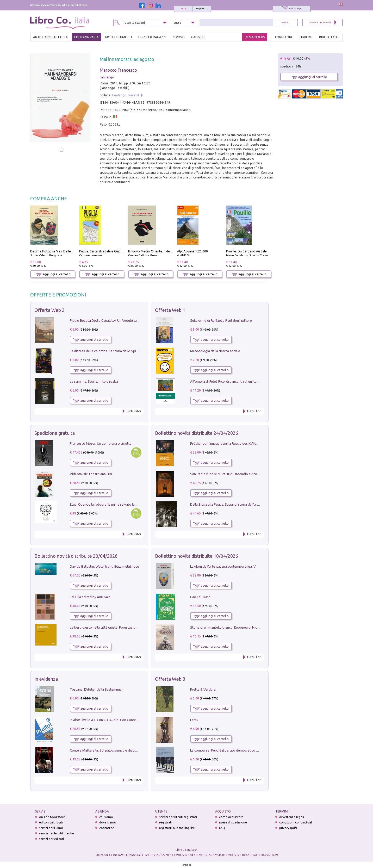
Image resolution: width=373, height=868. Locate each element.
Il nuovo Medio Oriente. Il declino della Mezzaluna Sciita (169, 251)
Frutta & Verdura (203, 689)
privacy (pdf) (288, 828)
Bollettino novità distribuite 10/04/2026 (197, 556)
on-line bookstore (52, 817)
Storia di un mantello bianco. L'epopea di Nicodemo (229, 627)
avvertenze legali (292, 817)
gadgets (198, 37)
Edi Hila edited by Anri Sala (90, 597)
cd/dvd (179, 37)
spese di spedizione (233, 822)
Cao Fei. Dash (200, 597)
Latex (194, 720)
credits (187, 865)
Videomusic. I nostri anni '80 (91, 474)
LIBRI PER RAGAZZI (152, 37)
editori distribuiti (51, 822)
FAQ (222, 828)
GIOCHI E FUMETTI (118, 37)
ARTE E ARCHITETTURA (50, 37)
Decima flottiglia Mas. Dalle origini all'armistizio (66, 251)
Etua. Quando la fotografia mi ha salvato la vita (105, 504)
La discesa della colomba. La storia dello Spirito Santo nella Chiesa (120, 351)
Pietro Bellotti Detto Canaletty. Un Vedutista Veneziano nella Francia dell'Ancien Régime (136, 320)
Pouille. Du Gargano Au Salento (249, 251)
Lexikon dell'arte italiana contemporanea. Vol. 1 (226, 566)
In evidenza (46, 679)
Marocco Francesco (118, 70)
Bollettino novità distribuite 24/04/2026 (197, 433)
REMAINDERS (255, 37)
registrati (202, 9)
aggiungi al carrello (53, 274)
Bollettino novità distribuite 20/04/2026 (76, 556)
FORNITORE (284, 37)
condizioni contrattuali (296, 822)
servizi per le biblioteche (57, 833)
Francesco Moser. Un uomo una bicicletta (101, 443)
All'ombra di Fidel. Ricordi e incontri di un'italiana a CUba (233, 381)
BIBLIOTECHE (329, 37)
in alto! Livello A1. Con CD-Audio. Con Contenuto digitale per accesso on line (127, 720)
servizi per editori (51, 839)
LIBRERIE (306, 37)
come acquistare (231, 817)
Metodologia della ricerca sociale (215, 351)
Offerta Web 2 (49, 310)
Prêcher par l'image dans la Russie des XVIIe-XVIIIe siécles (234, 443)
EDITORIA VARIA (86, 37)
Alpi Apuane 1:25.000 (192, 251)
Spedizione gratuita (55, 433)
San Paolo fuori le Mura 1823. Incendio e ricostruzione (231, 474)
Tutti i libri (133, 411)
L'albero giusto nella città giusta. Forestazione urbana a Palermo (118, 627)
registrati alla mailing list (177, 828)
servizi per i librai (51, 828)
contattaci (107, 828)
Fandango (107, 77)
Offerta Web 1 (170, 310)
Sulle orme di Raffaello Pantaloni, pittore (221, 320)
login (183, 9)
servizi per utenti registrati (178, 817)
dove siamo (108, 822)
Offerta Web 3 (170, 679)
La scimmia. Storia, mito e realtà (94, 381)
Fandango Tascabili (126, 95)
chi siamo (106, 817)
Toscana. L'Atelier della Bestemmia (96, 689)
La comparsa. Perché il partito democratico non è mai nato (234, 750)
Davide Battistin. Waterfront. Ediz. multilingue (104, 566)
